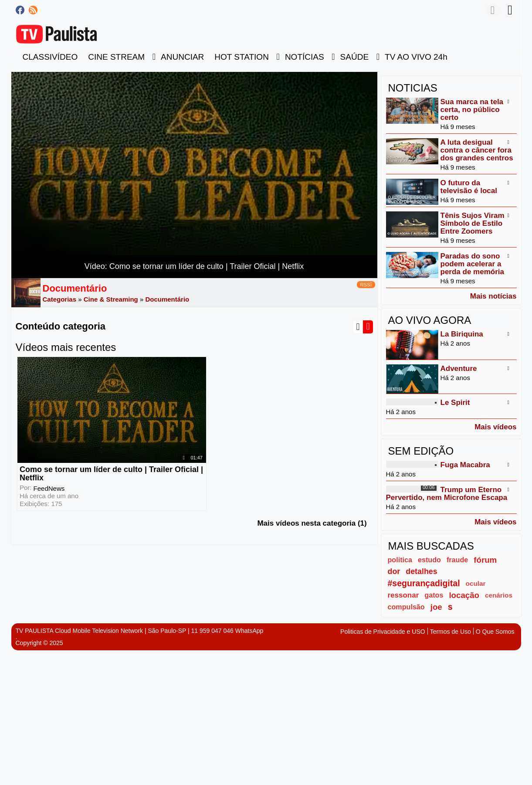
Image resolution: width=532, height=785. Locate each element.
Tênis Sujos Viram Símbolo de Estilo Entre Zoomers (473, 223)
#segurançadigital (424, 583)
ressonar (403, 595)
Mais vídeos (495, 427)
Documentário (167, 299)
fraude (457, 560)
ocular (476, 583)
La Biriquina (462, 334)
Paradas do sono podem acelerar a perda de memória (472, 264)
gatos (434, 595)
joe (436, 607)
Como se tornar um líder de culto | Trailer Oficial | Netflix (96, 466)
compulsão (406, 607)
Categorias (60, 299)
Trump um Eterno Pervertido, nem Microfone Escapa (447, 494)
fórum (485, 560)
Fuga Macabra (465, 465)
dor (394, 571)
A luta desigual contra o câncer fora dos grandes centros (477, 150)
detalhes (421, 571)
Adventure (459, 369)
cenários (499, 595)
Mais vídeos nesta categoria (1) (312, 516)
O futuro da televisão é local (469, 187)
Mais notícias (493, 296)
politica (400, 560)
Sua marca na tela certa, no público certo (472, 110)
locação (464, 595)
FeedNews (49, 481)
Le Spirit (455, 403)
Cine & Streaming (111, 299)
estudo (429, 560)
